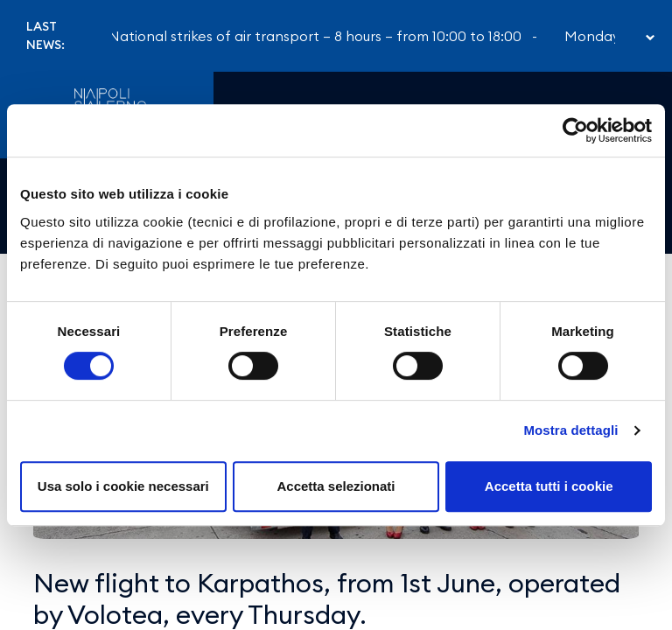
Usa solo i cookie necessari (123, 486)
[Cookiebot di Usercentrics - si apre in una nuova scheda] (575, 130)
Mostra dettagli (570, 430)
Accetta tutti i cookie (549, 486)
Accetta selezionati (336, 486)
